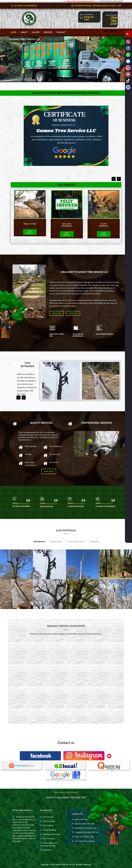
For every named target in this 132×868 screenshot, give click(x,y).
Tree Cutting (47, 825)
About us (73, 313)
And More (95, 542)
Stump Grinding (48, 830)
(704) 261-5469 (89, 18)
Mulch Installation (76, 542)
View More (49, 471)
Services (48, 32)
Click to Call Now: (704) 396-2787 (66, 797)
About (24, 32)
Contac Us (57, 313)
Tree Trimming (47, 838)
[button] (2, 59)
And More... (46, 850)
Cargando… (66, 678)
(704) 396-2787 (114, 21)
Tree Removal (56, 542)
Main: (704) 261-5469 (83, 819)
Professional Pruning (50, 834)
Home (14, 32)
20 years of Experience (83, 841)
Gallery (36, 32)
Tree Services (39, 542)
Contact (61, 32)
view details (29, 234)
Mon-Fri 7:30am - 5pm (83, 837)
